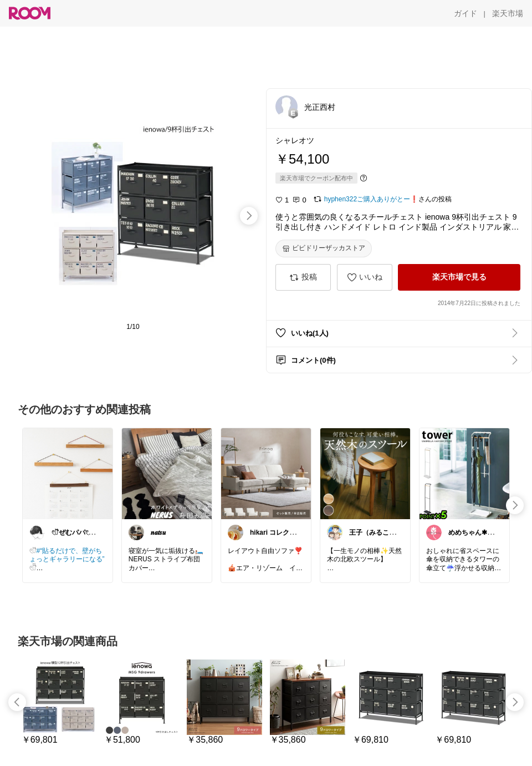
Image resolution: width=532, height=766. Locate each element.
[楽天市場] (508, 13)
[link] (68, 473)
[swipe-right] (249, 216)
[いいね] (365, 277)
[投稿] (303, 277)
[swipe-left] (17, 702)
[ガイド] (465, 13)
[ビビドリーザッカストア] (324, 248)
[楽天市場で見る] (459, 277)
